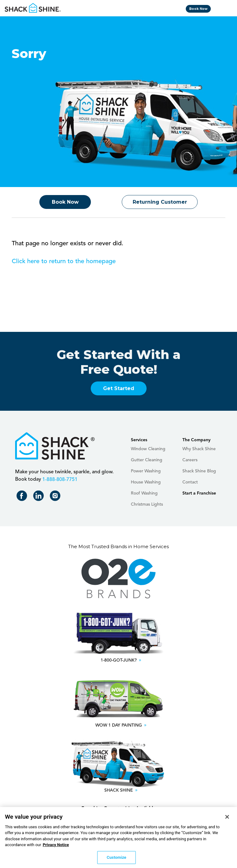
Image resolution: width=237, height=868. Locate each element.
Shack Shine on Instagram (56, 497)
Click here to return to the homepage (64, 262)
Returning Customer (160, 202)
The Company (196, 440)
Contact (190, 482)
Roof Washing (144, 493)
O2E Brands (118, 579)
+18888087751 (59, 479)
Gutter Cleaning (147, 460)
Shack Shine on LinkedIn (40, 497)
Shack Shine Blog (199, 471)
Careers (190, 460)
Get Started (119, 388)
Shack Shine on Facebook (23, 497)
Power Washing (146, 471)
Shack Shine (33, 8)
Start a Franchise (199, 493)
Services (139, 440)
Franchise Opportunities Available (119, 809)
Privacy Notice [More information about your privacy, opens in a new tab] (56, 847)
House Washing (146, 482)
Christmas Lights (147, 504)
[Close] (227, 819)
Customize (116, 860)
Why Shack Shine (199, 449)
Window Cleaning (148, 449)
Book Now (198, 9)
